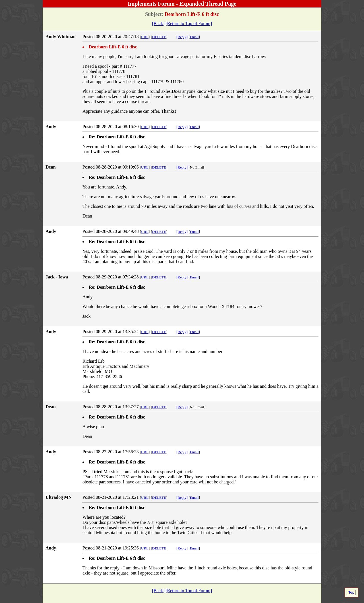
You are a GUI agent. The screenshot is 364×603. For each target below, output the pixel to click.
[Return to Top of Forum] (189, 23)
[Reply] (182, 37)
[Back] (158, 23)
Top (351, 592)
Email (194, 37)
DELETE (159, 37)
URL (145, 37)
